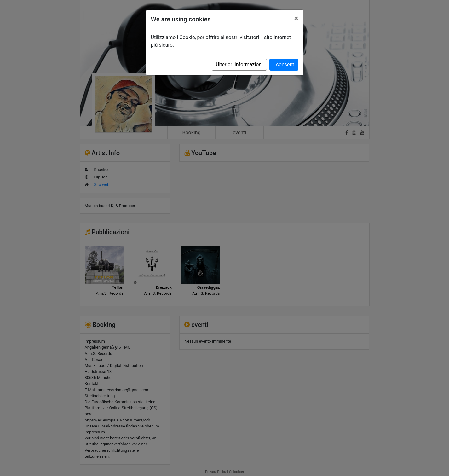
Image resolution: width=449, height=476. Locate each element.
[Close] (296, 18)
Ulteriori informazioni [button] (239, 64)
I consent (284, 64)
